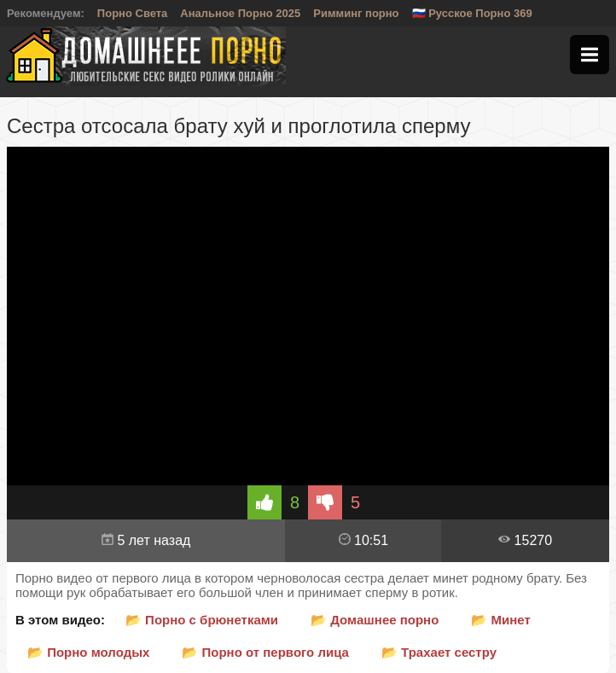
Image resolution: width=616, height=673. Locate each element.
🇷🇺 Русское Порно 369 (472, 13)
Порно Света (133, 13)
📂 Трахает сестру (439, 652)
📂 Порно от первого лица (265, 652)
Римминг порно (356, 13)
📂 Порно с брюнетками (202, 620)
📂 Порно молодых (88, 652)
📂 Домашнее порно (375, 620)
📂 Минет (500, 620)
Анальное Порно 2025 (240, 13)
